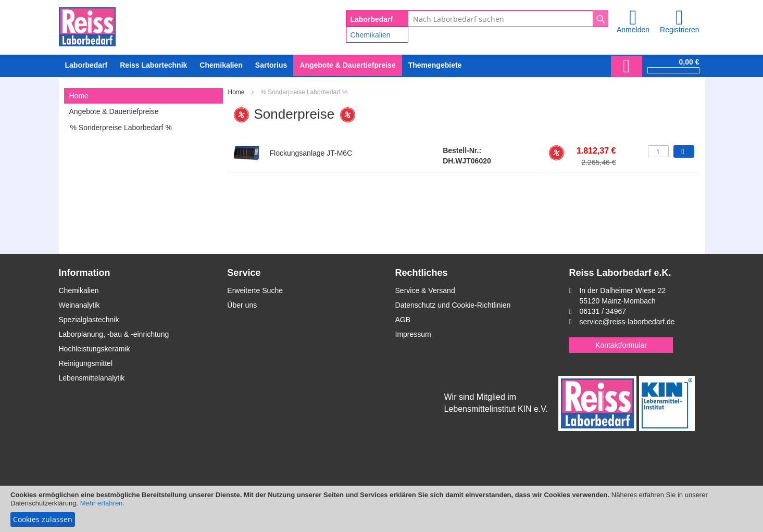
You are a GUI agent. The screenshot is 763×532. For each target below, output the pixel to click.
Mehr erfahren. (102, 503)
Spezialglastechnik (89, 320)
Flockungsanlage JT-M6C (311, 153)
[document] (381, 509)
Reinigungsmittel (86, 363)
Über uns (242, 305)
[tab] (143, 96)
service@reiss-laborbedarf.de (627, 322)
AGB (403, 320)
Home (237, 92)
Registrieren (679, 30)
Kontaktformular (621, 345)
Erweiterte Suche (255, 290)
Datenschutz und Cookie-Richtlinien (453, 305)
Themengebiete (435, 65)
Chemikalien (371, 35)
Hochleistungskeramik (95, 349)
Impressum (413, 334)
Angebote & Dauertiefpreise (114, 111)
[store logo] (87, 25)
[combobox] (508, 19)
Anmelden (633, 30)
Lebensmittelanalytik (92, 378)
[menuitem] (221, 65)
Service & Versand (425, 290)
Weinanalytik (79, 305)
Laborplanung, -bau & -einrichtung (114, 334)
